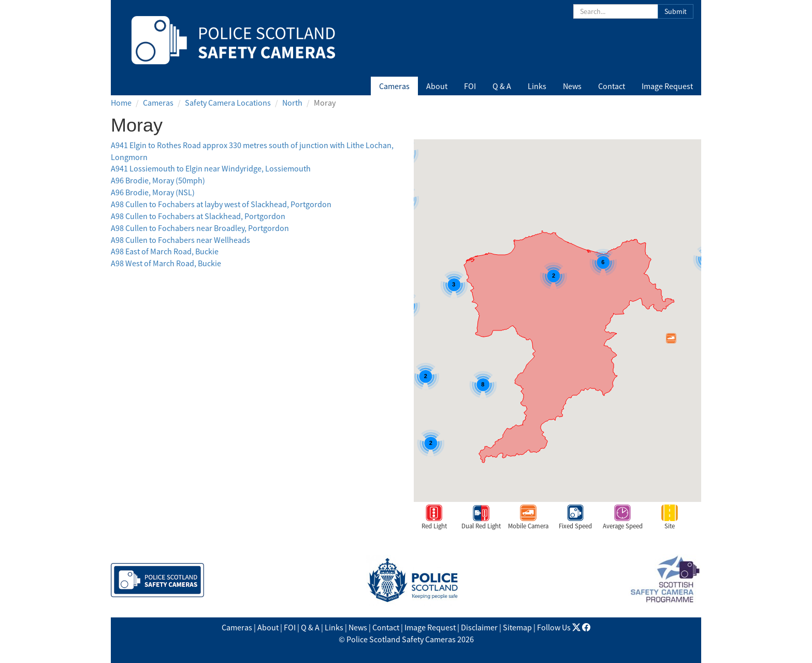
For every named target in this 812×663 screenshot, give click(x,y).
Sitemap (517, 627)
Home (121, 103)
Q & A (502, 86)
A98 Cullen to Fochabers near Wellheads (180, 240)
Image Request (667, 86)
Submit (676, 11)
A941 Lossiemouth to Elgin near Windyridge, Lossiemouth (211, 168)
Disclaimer (479, 627)
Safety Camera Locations (228, 103)
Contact (612, 86)
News (572, 86)
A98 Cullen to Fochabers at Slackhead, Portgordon (198, 216)
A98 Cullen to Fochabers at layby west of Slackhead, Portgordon (221, 204)
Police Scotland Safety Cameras (401, 639)
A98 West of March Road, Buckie (166, 263)
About (437, 86)
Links (537, 86)
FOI (470, 86)
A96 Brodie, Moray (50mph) (158, 180)
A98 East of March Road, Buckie (165, 251)
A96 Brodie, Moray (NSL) (153, 192)
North (292, 103)
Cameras (394, 86)
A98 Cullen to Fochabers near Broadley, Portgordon (200, 228)
